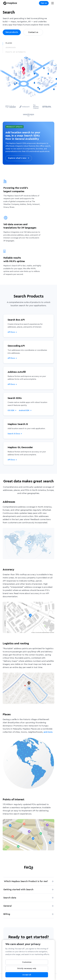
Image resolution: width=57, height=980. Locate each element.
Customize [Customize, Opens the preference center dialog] (27, 963)
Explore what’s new (19, 158)
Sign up (44, 3)
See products (12, 32)
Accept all (27, 976)
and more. (48, 732)
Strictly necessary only (27, 969)
